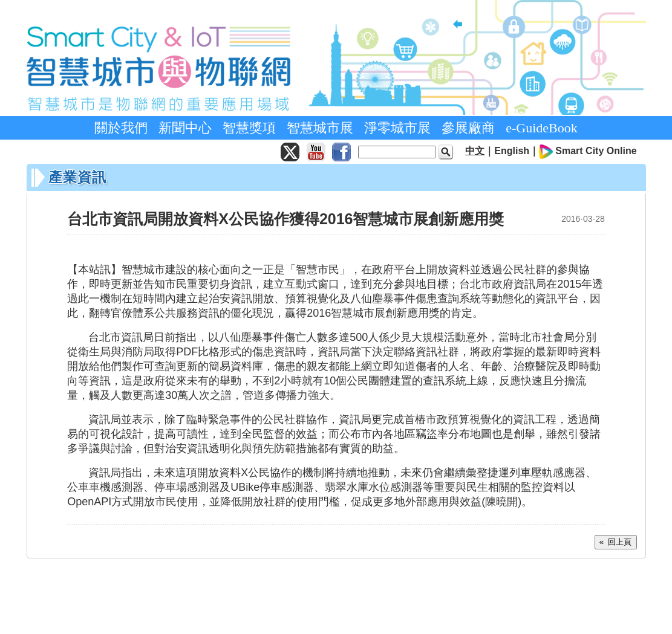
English (512, 151)
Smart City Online (596, 151)
